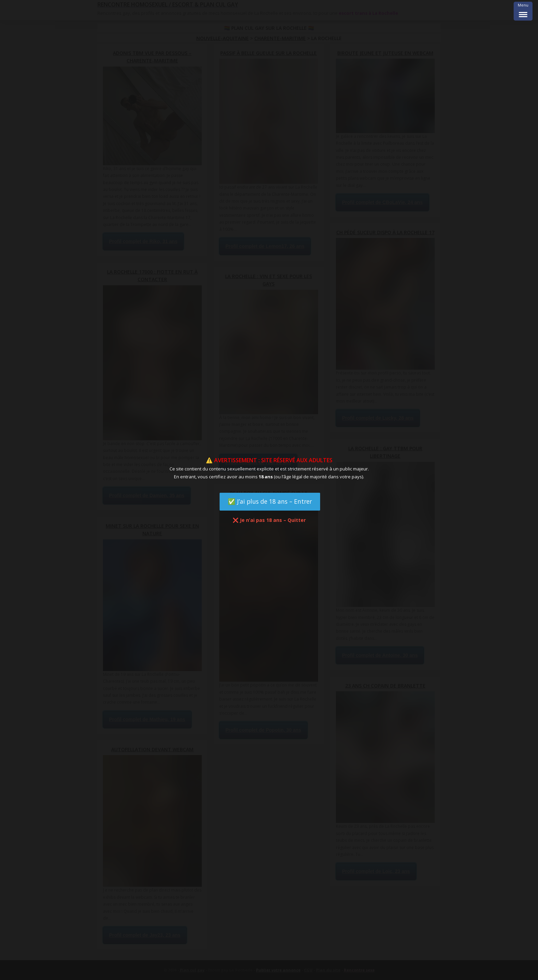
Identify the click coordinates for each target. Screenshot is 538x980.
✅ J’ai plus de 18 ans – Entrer (270, 501)
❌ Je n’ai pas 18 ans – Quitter (269, 520)
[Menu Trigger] (523, 11)
